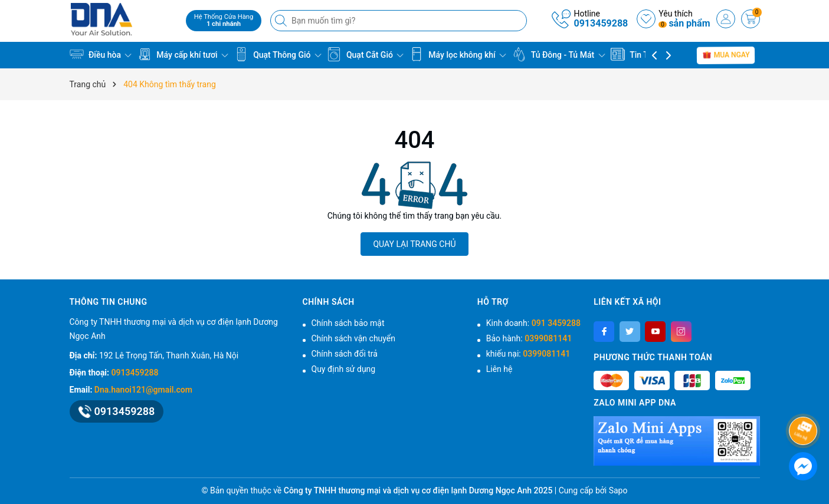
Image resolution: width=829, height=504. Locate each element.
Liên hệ (499, 369)
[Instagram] (681, 332)
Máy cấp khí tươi (183, 54)
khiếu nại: (528, 354)
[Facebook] (604, 332)
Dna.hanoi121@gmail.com (143, 390)
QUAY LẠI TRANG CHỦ (414, 244)
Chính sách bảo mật (348, 323)
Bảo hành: (529, 338)
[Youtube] (655, 332)
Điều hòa (101, 54)
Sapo (618, 490)
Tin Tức (634, 54)
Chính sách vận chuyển (354, 338)
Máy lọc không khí (458, 54)
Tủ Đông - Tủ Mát (559, 54)
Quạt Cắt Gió (365, 54)
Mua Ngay (726, 55)
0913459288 (601, 23)
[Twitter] (630, 332)
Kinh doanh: (533, 323)
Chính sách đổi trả (345, 354)
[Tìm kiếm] (282, 21)
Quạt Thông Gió (278, 54)
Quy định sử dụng (344, 369)
